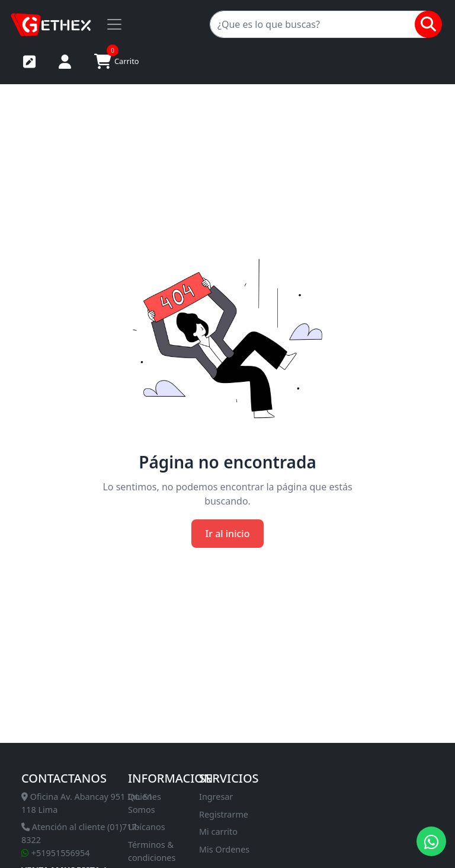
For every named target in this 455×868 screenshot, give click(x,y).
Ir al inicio (228, 534)
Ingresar (216, 797)
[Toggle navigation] (114, 24)
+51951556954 (56, 853)
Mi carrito (218, 832)
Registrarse (29, 62)
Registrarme (224, 814)
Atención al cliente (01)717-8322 (80, 833)
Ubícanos (147, 827)
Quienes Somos (145, 803)
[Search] (318, 24)
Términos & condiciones (152, 851)
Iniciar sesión (65, 62)
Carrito (117, 60)
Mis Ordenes (224, 849)
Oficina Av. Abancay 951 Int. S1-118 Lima (88, 803)
